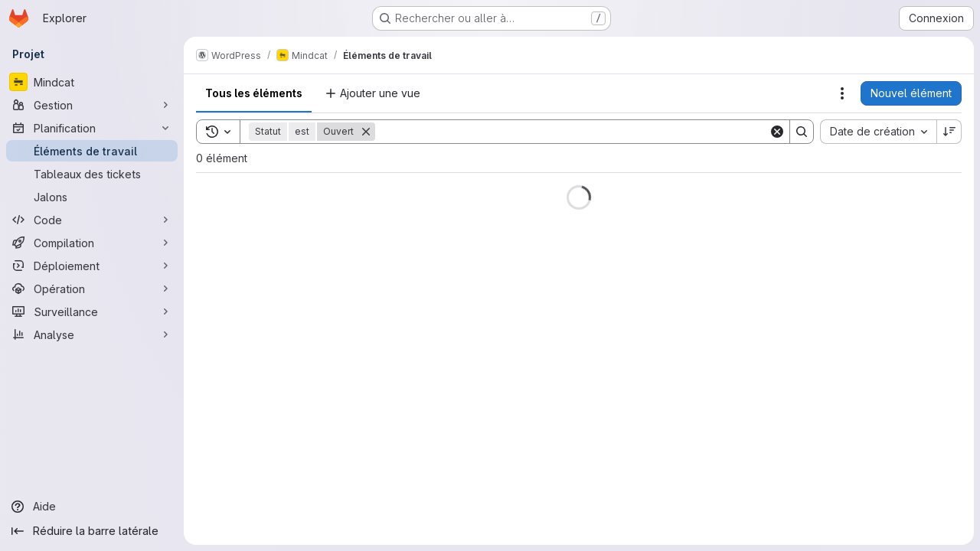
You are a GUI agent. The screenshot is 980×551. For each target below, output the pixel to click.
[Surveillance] (92, 311)
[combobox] (878, 132)
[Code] (92, 220)
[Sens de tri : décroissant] (949, 132)
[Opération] (92, 289)
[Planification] (92, 128)
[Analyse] (92, 334)
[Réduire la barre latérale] (92, 531)
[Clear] (777, 132)
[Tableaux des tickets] (92, 174)
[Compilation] (92, 243)
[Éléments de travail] (92, 151)
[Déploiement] (92, 266)
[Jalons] (92, 197)
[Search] (572, 132)
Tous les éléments (254, 93)
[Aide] (92, 507)
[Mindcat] (92, 82)
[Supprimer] (366, 132)
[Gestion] (92, 105)
